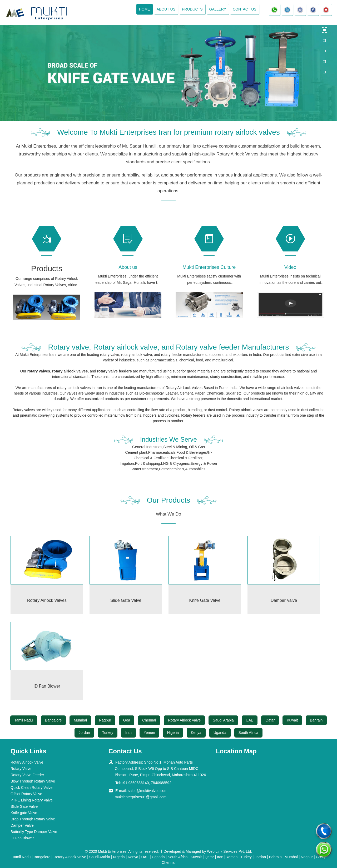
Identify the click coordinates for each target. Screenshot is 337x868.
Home (144, 9)
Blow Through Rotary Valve (33, 781)
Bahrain (316, 720)
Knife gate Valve (24, 813)
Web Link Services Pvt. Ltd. (229, 851)
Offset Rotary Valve (26, 794)
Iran (128, 733)
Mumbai (80, 720)
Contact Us (245, 9)
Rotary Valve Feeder (27, 775)
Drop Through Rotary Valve (33, 819)
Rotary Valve (21, 769)
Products (192, 9)
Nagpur (105, 720)
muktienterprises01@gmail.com (141, 797)
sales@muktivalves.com (147, 791)
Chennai (149, 720)
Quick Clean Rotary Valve (31, 788)
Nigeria (173, 733)
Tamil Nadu (24, 720)
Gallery (217, 9)
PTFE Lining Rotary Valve (32, 800)
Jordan (84, 733)
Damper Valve (22, 825)
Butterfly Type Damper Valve (34, 832)
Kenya (196, 733)
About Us (166, 9)
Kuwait (292, 720)
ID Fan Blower (22, 838)
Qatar (270, 720)
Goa (127, 720)
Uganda (220, 733)
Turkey (108, 733)
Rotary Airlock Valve (184, 720)
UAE (250, 720)
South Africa (249, 733)
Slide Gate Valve (24, 806)
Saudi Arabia (223, 720)
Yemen (149, 733)
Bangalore (53, 720)
